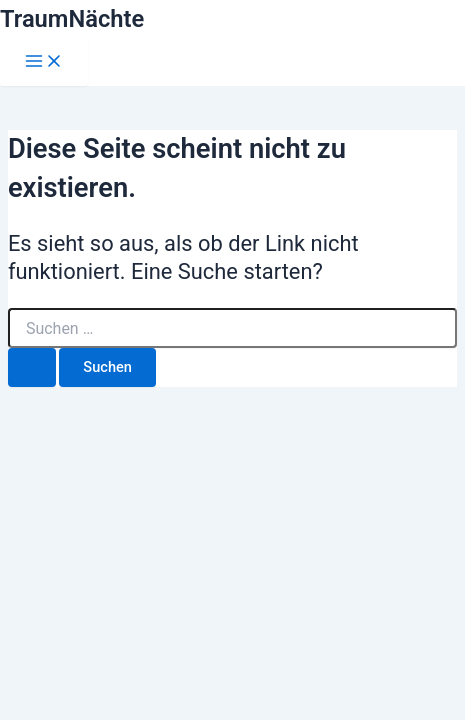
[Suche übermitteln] (32, 367)
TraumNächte (72, 19)
